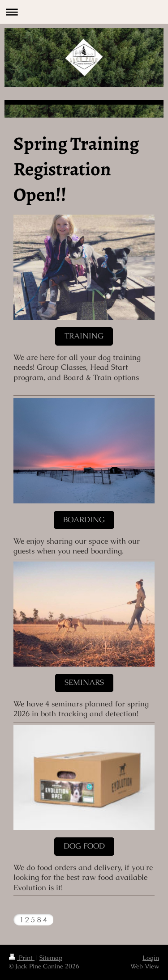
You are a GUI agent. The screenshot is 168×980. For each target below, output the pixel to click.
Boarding (84, 520)
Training (84, 336)
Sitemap (51, 958)
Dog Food (84, 846)
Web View (145, 966)
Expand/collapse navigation (84, 12)
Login (151, 958)
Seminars (84, 682)
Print (22, 958)
